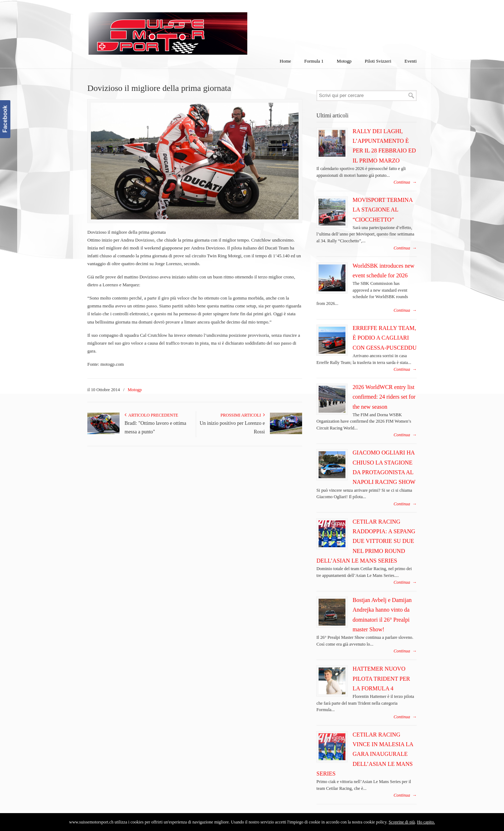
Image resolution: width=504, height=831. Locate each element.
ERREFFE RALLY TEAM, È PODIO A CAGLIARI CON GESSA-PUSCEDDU (385, 338)
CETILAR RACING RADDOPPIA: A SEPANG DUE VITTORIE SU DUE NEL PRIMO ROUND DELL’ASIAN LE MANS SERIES (366, 541)
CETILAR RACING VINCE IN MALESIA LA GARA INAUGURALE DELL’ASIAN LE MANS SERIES (365, 754)
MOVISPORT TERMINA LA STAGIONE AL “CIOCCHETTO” (382, 210)
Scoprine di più (402, 822)
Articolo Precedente (151, 415)
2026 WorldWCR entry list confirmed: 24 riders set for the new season (384, 397)
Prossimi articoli (243, 415)
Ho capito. (426, 822)
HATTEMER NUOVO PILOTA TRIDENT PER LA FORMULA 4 (381, 679)
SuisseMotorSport (198, 29)
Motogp (135, 390)
